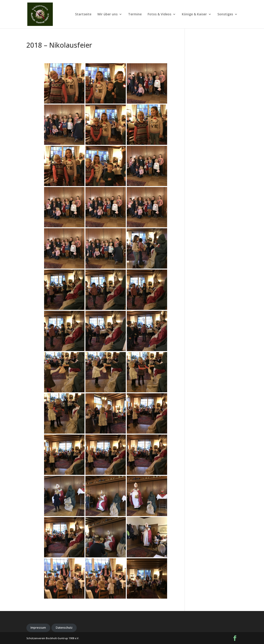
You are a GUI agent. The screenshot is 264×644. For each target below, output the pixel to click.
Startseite (83, 14)
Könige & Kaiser (194, 14)
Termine (135, 14)
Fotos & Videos (159, 14)
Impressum (38, 628)
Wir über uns (107, 14)
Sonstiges (225, 14)
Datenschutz (64, 628)
